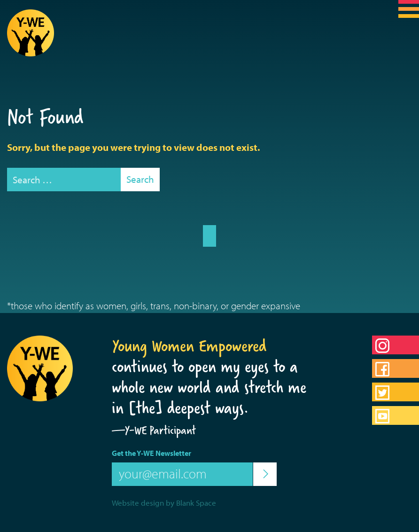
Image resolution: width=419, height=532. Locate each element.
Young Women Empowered (189, 346)
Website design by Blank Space (164, 503)
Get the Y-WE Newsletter (151, 453)
